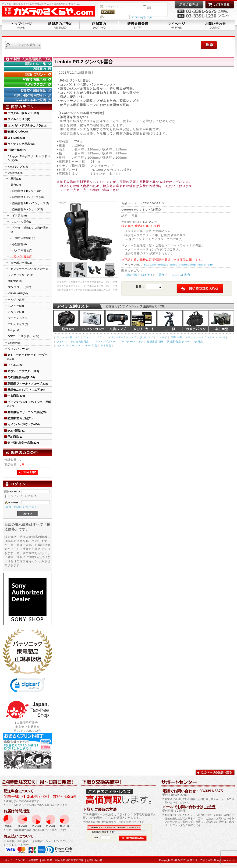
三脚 (170, 321)
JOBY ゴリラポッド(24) (24, 336)
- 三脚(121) (16, 179)
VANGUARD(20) (18, 293)
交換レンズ (118, 321)
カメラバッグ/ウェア (69, 345)
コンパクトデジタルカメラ (121, 337)
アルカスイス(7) (18, 324)
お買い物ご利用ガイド (29, 95)
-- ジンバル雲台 (179, 275)
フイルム (62, 342)
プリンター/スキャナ (131, 342)
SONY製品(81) (16, 431)
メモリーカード (144, 321)
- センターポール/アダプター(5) (28, 269)
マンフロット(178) (19, 287)
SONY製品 (91, 345)
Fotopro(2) (14, 330)
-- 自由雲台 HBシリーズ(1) (26, 191)
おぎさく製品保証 (29, 90)
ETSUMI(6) (15, 342)
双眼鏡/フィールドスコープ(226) (28, 383)
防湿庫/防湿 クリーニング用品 (185, 342)
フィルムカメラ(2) (19, 119)
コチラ (210, 807)
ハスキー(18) (16, 306)
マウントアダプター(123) (23, 371)
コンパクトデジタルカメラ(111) (27, 125)
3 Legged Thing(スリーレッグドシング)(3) (29, 158)
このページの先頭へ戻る (215, 772)
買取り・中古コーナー (29, 64)
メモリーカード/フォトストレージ (205, 337)
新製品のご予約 (60, 25)
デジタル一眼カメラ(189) (23, 113)
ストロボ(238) (16, 138)
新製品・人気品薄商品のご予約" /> (29, 59)
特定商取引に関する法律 (69, 860)
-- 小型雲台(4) (18, 244)
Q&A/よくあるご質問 (29, 100)
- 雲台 (160, 275)
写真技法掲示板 (29, 80)
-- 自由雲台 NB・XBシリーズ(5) (29, 203)
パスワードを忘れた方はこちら (21, 507)
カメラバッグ (196, 321)
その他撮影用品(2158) (21, 377)
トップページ (21, 25)
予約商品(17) (16, 437)
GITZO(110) (15, 281)
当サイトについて (15, 860)
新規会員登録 (138, 25)
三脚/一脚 (131, 275)
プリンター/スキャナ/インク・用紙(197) (29, 404)
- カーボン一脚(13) (21, 263)
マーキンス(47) (17, 318)
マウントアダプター (104, 342)
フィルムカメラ (93, 337)
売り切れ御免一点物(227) (23, 443)
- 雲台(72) (15, 185)
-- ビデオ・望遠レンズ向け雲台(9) (29, 230)
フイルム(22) (16, 365)
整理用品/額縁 (155, 342)
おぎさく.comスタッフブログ (29, 85)
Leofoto (147, 275)
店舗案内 (99, 25)
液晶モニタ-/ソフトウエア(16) (26, 390)
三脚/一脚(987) (17, 150)
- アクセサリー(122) (21, 275)
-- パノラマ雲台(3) (21, 250)
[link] (28, 686)
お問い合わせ (216, 25)
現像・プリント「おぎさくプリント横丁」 (29, 75)
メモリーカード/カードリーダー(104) (27, 357)
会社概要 (47, 860)
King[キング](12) (18, 166)
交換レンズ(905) (18, 131)
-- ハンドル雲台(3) (21, 222)
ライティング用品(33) (21, 144)
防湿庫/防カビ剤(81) (20, 418)
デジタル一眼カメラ (66, 321)
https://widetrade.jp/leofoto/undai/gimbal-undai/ (179, 264)
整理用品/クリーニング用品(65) (27, 412)
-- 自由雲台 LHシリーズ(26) (27, 197)
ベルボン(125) (17, 299)
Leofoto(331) (16, 172)
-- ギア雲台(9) (18, 216)
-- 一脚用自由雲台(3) (23, 238)
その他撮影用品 (80, 342)
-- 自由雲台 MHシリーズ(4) (26, 209)
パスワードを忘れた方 (141, 17)
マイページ (177, 25)
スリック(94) (16, 312)
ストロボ (162, 337)
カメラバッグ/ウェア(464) (24, 424)
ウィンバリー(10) (19, 349)
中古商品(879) (16, 396)
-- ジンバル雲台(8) (21, 256)
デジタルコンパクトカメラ (92, 321)
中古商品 (221, 321)
